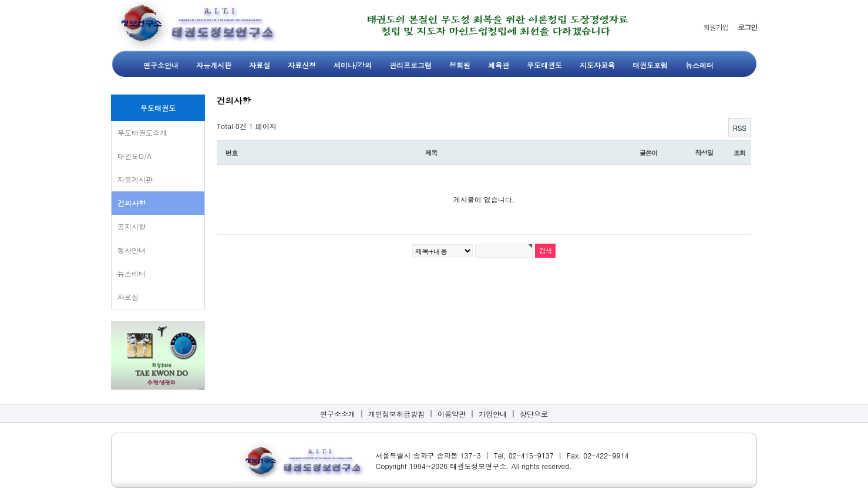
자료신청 (302, 65)
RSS (740, 128)
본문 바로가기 (0, 0)
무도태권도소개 (142, 132)
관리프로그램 (411, 65)
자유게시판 (214, 65)
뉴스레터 (699, 65)
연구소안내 (161, 65)
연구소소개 (338, 414)
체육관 (499, 65)
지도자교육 (597, 65)
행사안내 (132, 250)
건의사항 (132, 203)
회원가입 (716, 27)
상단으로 (534, 414)
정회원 (460, 65)
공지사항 (132, 226)
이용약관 (452, 414)
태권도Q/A (134, 156)
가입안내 (493, 414)
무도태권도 (544, 65)
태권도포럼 (650, 65)
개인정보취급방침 (396, 414)
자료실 (260, 65)
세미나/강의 (353, 65)
